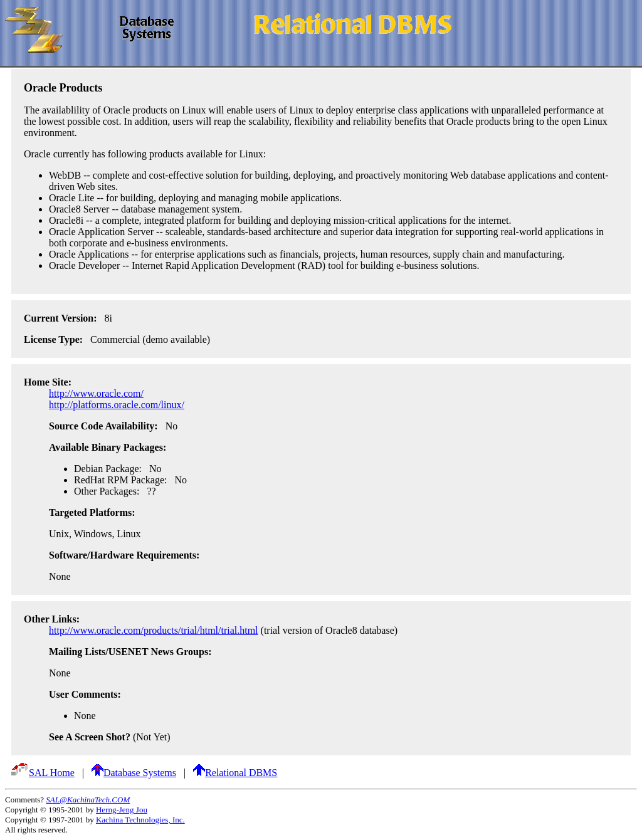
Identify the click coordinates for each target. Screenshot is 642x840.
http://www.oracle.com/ (96, 393)
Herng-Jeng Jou (122, 810)
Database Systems (134, 773)
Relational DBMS (235, 773)
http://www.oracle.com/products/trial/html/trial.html (154, 630)
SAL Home (42, 773)
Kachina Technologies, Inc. (140, 820)
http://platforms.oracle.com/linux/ (117, 405)
